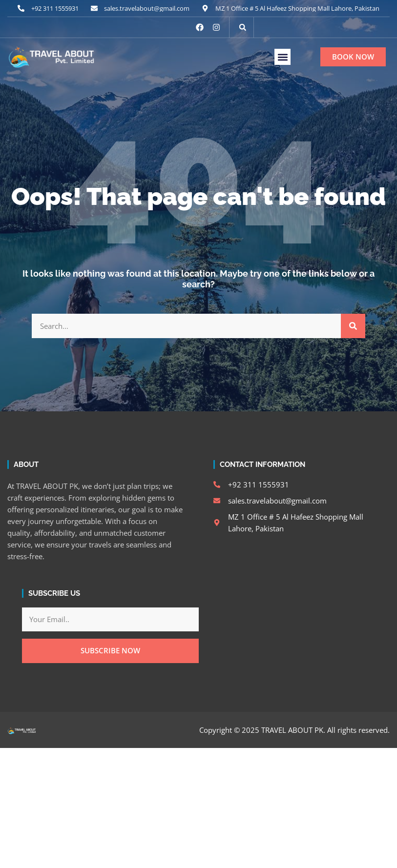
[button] (243, 27)
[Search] (353, 326)
